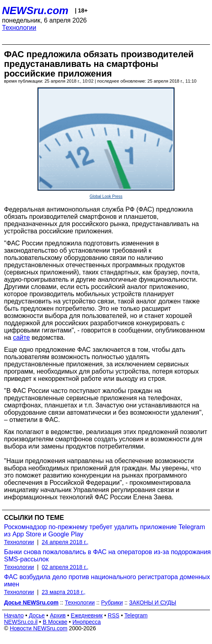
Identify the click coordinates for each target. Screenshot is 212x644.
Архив (58, 615)
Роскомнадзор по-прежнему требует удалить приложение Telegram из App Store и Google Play (105, 531)
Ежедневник (87, 615)
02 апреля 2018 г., (65, 567)
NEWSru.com (35, 10)
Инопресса (87, 622)
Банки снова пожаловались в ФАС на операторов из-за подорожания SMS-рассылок (107, 556)
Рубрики (112, 602)
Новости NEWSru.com (38, 628)
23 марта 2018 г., (64, 592)
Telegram (136, 615)
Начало (14, 615)
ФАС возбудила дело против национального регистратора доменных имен (107, 581)
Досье (37, 615)
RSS (113, 615)
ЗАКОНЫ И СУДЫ (153, 602)
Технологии (19, 28)
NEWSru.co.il (21, 622)
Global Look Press (106, 196)
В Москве (55, 622)
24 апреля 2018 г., (65, 542)
